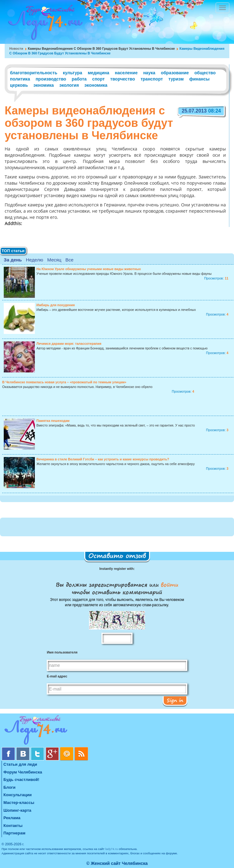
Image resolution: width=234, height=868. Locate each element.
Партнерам (14, 833)
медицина (98, 73)
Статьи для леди (20, 764)
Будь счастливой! (21, 780)
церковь (19, 85)
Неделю (34, 260)
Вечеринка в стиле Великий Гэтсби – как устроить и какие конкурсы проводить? (103, 459)
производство (51, 79)
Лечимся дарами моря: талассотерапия (69, 344)
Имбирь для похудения (56, 305)
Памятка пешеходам (53, 421)
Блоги (9, 787)
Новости (16, 48)
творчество (122, 79)
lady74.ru (112, 849)
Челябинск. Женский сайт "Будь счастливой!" (44, 24)
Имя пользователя (62, 652)
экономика (96, 85)
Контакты (13, 826)
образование (175, 73)
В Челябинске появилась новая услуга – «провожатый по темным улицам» (64, 382)
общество (205, 73)
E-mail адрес (57, 676)
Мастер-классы (19, 803)
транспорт (152, 79)
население (126, 73)
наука (149, 73)
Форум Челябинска (23, 772)
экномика (43, 85)
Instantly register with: (117, 569)
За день (13, 260)
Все (69, 260)
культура (73, 73)
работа (79, 79)
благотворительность (34, 73)
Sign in (175, 700)
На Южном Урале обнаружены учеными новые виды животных (89, 269)
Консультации (18, 795)
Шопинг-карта (17, 810)
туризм (176, 79)
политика (20, 79)
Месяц (54, 260)
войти (168, 584)
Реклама (12, 818)
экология (69, 85)
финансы (199, 79)
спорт (98, 79)
